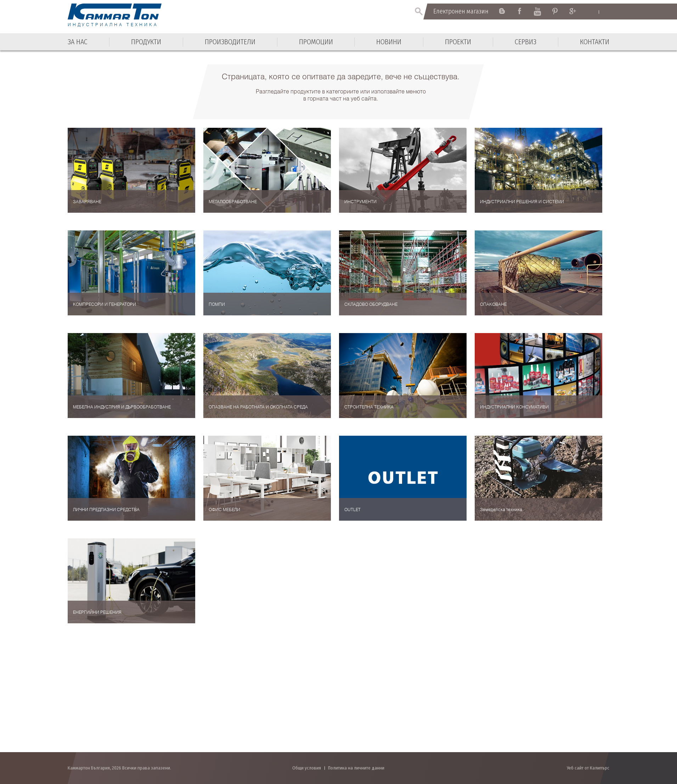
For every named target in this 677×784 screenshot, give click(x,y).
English (592, 12)
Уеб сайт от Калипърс (588, 768)
